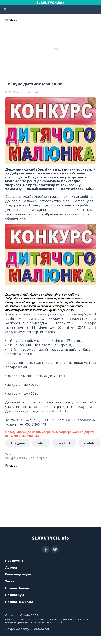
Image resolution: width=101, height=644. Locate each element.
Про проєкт (14, 561)
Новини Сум (15, 595)
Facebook (64, 443)
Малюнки (22, 458)
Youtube (90, 443)
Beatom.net (41, 629)
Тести (10, 581)
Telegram (18, 443)
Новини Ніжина (17, 588)
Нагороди (41, 458)
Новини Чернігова (19, 602)
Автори (11, 568)
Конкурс (10, 458)
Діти (31, 458)
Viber (41, 443)
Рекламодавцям (18, 574)
